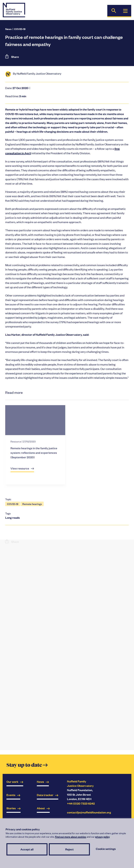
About (43, 808)
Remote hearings (32, 504)
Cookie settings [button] (106, 849)
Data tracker (48, 795)
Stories (14, 808)
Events (13, 795)
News (8, 29)
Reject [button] (69, 849)
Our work (15, 782)
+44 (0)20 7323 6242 (81, 803)
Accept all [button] (27, 849)
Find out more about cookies (71, 837)
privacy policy (102, 837)
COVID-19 (20, 29)
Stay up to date (27, 765)
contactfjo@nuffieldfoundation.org (89, 812)
